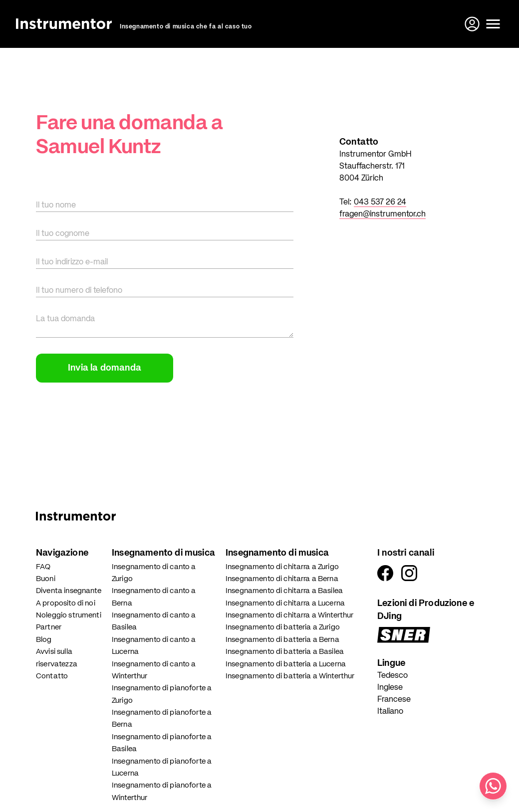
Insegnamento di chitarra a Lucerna (285, 603)
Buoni (46, 579)
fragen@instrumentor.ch (383, 214)
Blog (44, 640)
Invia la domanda (105, 368)
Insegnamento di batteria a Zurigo (283, 627)
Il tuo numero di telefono (79, 291)
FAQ (43, 567)
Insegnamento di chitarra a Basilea (284, 591)
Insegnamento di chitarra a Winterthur (290, 615)
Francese (394, 700)
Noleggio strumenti (69, 615)
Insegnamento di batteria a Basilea (285, 652)
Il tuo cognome (63, 234)
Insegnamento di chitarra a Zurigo (282, 567)
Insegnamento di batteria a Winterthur (290, 676)
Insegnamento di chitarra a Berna (282, 579)
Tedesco (392, 676)
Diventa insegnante (69, 591)
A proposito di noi (66, 603)
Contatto (52, 676)
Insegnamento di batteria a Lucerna (286, 664)
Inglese (390, 688)
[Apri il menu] (493, 24)
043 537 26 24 (380, 203)
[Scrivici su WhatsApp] (493, 786)
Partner (49, 627)
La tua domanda (65, 319)
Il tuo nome (56, 205)
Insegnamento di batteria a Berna (282, 640)
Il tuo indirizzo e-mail (72, 262)
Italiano (390, 712)
